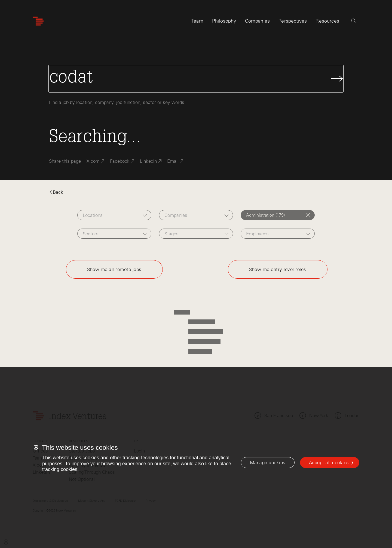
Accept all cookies (329, 463)
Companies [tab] (258, 21)
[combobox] (114, 215)
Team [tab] (197, 21)
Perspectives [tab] (293, 21)
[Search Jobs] (196, 79)
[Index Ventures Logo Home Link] (38, 21)
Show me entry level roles (278, 269)
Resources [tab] (327, 21)
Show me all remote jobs (114, 269)
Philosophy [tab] (224, 21)
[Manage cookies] (268, 463)
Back (56, 192)
